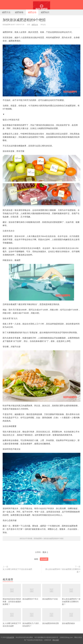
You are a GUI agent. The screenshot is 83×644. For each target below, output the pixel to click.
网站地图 (56, 640)
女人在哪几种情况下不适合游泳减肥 (17, 569)
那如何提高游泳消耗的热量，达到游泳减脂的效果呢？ (12, 598)
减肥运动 (32, 12)
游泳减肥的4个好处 (51, 595)
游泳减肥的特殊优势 (51, 619)
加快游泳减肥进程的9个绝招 (24, 20)
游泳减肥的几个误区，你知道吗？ (32, 621)
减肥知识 (45, 12)
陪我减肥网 (41, 5)
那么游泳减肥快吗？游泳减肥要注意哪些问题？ (63, 571)
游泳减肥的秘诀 (71, 619)
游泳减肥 (44, 559)
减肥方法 (6, 12)
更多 (44, 552)
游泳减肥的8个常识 (32, 595)
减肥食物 (19, 12)
